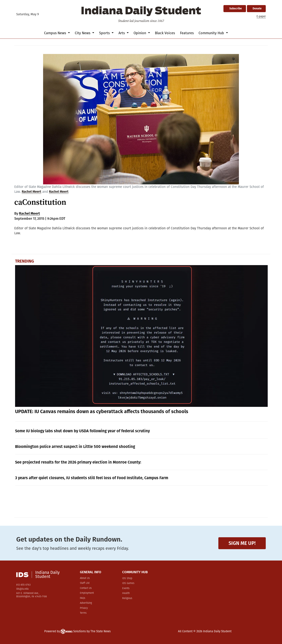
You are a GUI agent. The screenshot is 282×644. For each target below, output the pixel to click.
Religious (127, 598)
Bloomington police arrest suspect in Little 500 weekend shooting (75, 447)
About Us (85, 578)
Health (126, 593)
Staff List (85, 583)
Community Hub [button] (212, 33)
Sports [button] (105, 33)
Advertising (86, 603)
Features (187, 33)
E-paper (261, 16)
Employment (87, 593)
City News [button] (83, 33)
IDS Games (128, 583)
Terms (83, 613)
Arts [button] (122, 33)
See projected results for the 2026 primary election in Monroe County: (78, 462)
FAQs (83, 598)
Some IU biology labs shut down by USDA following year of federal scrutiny (82, 431)
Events (126, 588)
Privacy (84, 608)
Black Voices (165, 33)
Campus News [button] (56, 33)
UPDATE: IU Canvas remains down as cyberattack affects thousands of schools (102, 412)
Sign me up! (242, 543)
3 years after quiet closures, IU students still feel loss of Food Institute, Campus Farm (92, 478)
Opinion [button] (140, 33)
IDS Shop (127, 578)
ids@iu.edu (22, 589)
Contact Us (86, 588)
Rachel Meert (32, 192)
